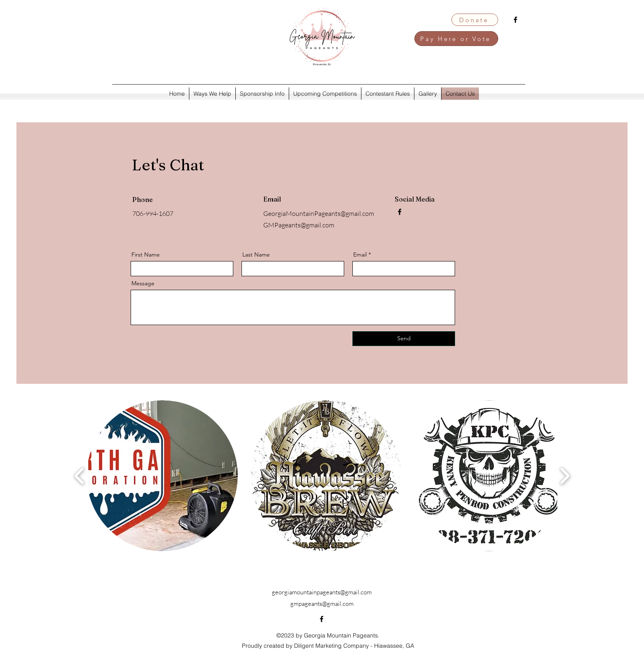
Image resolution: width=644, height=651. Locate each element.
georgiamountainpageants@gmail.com (322, 592)
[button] (162, 476)
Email (360, 254)
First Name (146, 254)
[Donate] (475, 20)
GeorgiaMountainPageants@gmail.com (319, 213)
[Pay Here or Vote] (456, 39)
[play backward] (79, 476)
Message (143, 283)
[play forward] (565, 476)
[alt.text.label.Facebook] (515, 20)
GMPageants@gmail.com (299, 225)
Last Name (256, 254)
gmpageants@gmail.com (322, 604)
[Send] (404, 339)
